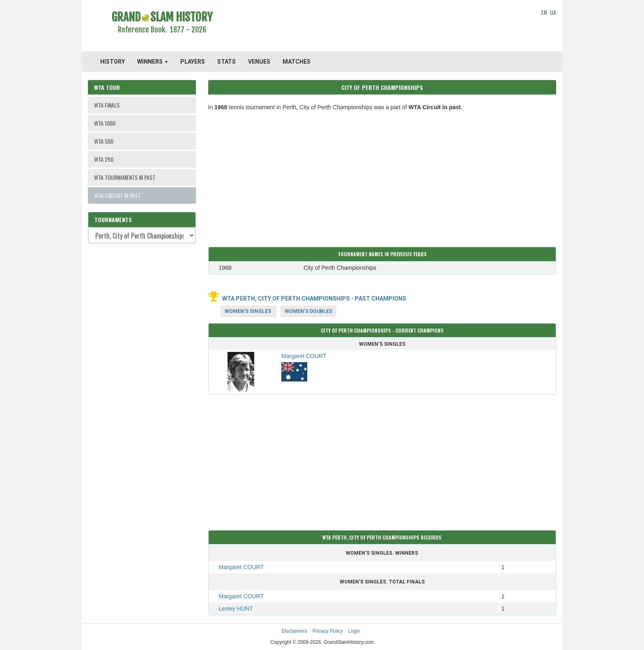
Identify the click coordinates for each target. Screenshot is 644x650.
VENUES (259, 62)
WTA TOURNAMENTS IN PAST (125, 177)
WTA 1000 (105, 123)
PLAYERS (193, 62)
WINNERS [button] (153, 62)
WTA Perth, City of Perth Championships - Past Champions (314, 299)
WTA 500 (104, 141)
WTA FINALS (107, 105)
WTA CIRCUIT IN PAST (117, 195)
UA (553, 12)
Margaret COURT (241, 567)
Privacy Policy (328, 631)
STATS (227, 62)
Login (354, 631)
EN (544, 12)
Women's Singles (248, 311)
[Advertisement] (382, 27)
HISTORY (113, 62)
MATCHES (297, 62)
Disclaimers (294, 631)
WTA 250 (104, 159)
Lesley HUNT (236, 609)
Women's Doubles (308, 311)
